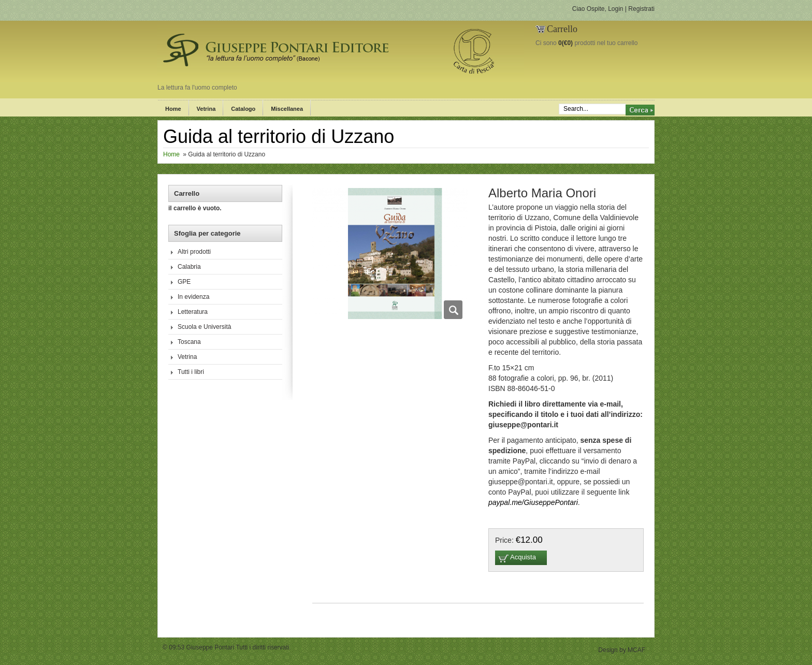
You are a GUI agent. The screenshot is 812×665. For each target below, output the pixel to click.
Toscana (189, 342)
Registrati (641, 9)
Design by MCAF (622, 650)
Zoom (453, 310)
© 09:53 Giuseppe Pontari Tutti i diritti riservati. (227, 647)
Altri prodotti (194, 252)
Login (615, 9)
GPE (184, 282)
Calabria (189, 267)
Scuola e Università (204, 327)
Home (173, 109)
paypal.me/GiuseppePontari (533, 502)
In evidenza (193, 297)
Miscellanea (287, 109)
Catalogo (243, 109)
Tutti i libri (191, 372)
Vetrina (206, 109)
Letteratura (193, 312)
